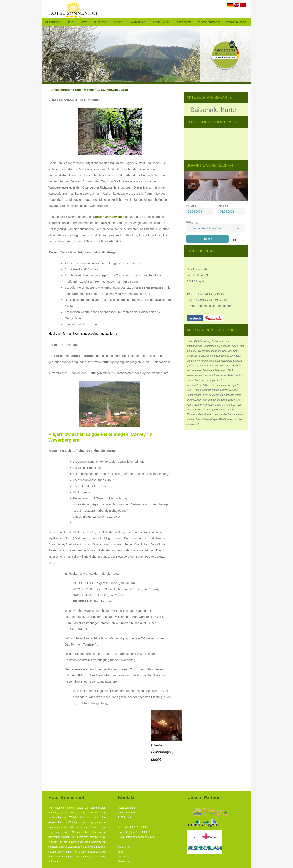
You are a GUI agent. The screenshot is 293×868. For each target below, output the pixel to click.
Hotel (70, 22)
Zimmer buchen (236, 22)
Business (100, 22)
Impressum (124, 857)
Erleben (118, 22)
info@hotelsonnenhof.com (215, 306)
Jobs (121, 852)
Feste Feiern (161, 22)
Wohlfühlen (138, 22)
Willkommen (52, 22)
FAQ (128, 847)
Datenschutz (125, 861)
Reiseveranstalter (208, 22)
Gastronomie (183, 22)
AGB (121, 847)
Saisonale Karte (213, 110)
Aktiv (84, 22)
